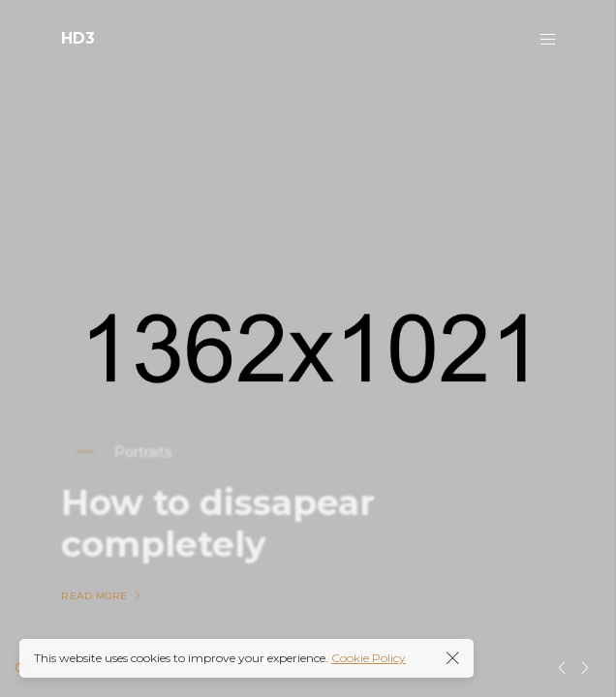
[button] (562, 668)
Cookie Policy (369, 658)
